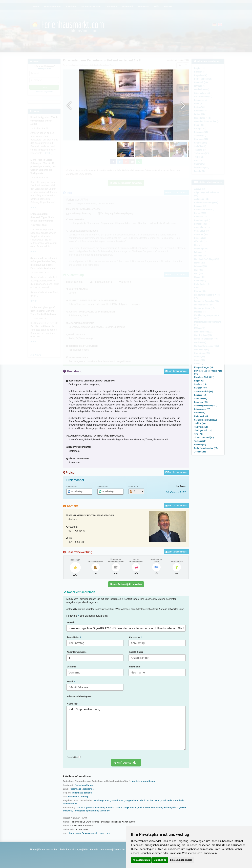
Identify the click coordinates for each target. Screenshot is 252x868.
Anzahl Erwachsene (77, 652)
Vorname (72, 667)
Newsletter (74, 757)
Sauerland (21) (201, 402)
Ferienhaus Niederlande (82, 789)
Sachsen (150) (201, 388)
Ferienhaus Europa (84, 785)
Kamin (103, 811)
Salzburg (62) (200, 395)
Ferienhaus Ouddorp (78, 797)
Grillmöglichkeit (171, 807)
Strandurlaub (118, 800)
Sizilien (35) (200, 413)
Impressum (106, 850)
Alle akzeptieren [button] (141, 860)
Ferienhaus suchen (48, 850)
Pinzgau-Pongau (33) (204, 367)
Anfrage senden (126, 763)
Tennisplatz (79, 811)
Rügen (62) (199, 381)
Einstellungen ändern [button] (181, 860)
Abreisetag (103, 486)
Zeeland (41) (200, 452)
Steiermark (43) (201, 416)
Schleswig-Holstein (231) (206, 406)
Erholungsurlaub (102, 800)
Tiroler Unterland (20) (204, 438)
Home (33, 850)
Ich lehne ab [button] (160, 860)
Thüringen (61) (201, 427)
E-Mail (71, 681)
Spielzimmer (92, 811)
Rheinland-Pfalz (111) (204, 377)
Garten (159, 807)
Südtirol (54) (200, 423)
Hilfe (86, 850)
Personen (133, 486)
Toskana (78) (200, 441)
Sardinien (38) (201, 399)
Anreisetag (72, 486)
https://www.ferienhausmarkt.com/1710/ (90, 833)
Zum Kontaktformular (176, 371)
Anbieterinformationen (143, 781)
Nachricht (72, 704)
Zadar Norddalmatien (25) (206, 448)
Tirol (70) (198, 434)
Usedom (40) (200, 445)
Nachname (135, 667)
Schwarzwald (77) (202, 409)
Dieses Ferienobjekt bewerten (126, 584)
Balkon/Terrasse (146, 807)
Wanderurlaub (70, 804)
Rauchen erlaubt (114, 807)
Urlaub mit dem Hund (149, 800)
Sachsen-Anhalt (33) (204, 392)
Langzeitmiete (130, 807)
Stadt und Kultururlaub (172, 800)
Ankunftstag (74, 637)
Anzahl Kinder (136, 652)
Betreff (71, 622)
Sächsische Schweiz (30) (206, 420)
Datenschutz (120, 850)
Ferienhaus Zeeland (82, 793)
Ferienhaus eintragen (71, 850)
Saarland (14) (200, 384)
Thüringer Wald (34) (203, 430)
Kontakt (94, 850)
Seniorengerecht (86, 807)
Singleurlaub (131, 800)
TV (108, 811)
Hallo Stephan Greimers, (126, 728)
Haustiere (100, 807)
